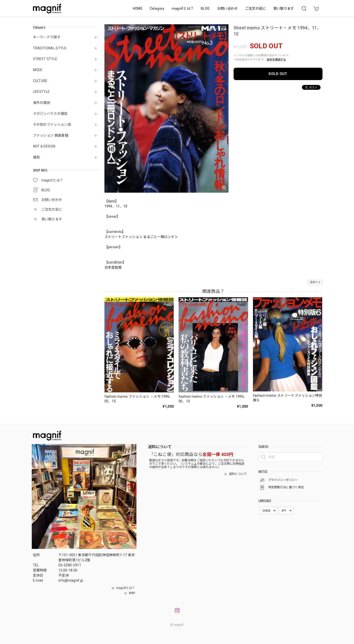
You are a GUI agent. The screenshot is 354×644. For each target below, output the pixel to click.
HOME (138, 8)
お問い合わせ (228, 8)
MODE (38, 70)
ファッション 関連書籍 (51, 135)
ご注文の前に (256, 8)
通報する (315, 282)
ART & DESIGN (44, 146)
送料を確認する (276, 60)
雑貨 (36, 157)
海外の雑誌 (42, 103)
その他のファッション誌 (52, 124)
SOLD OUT (278, 74)
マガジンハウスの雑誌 (50, 114)
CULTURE (40, 81)
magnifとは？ (183, 8)
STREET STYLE (45, 59)
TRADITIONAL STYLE (50, 48)
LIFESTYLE (41, 92)
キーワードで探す (47, 37)
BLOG (205, 8)
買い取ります (284, 8)
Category (157, 8)
